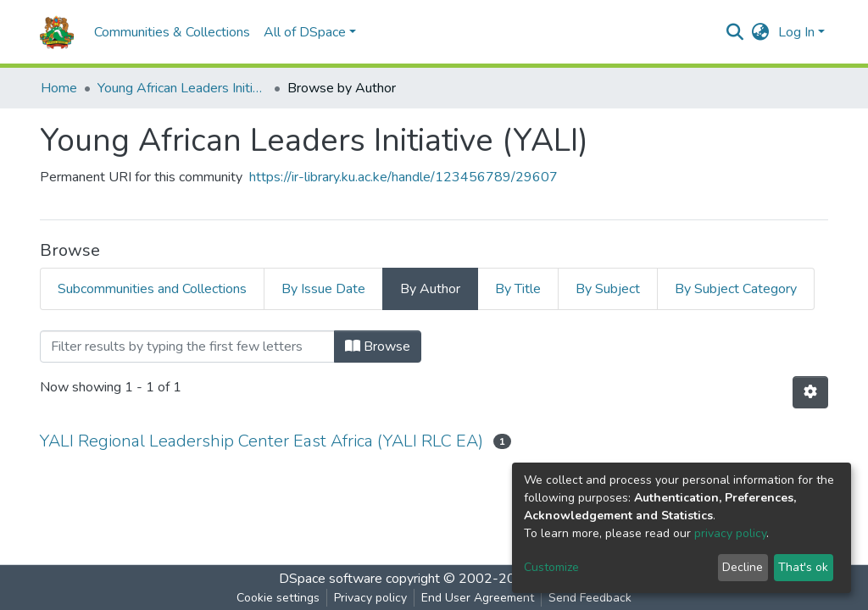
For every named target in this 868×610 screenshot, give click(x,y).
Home (59, 88)
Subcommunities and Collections (152, 289)
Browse (378, 347)
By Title (518, 289)
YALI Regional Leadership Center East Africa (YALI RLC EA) (262, 441)
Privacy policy (370, 598)
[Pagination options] (810, 392)
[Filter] (187, 347)
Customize (551, 567)
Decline (743, 567)
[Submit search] (735, 32)
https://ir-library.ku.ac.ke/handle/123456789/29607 (403, 177)
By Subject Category (736, 289)
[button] (761, 32)
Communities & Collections (172, 32)
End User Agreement (478, 598)
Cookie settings (278, 598)
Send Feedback (590, 598)
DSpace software (331, 579)
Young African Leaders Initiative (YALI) (182, 88)
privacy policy (730, 533)
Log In (796, 32)
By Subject (608, 289)
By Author (430, 289)
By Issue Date (323, 289)
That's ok (803, 567)
